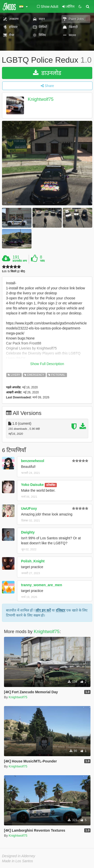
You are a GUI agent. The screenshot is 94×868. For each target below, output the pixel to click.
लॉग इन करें (43, 610)
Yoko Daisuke (32, 485)
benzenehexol (33, 461)
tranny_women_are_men (41, 585)
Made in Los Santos (17, 861)
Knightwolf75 (41, 99)
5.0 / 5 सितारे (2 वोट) (13, 271)
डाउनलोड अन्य (20, 261)
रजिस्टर (60, 610)
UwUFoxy (29, 508)
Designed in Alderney (19, 856)
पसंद (42, 261)
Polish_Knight (33, 561)
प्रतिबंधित (51, 485)
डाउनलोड (47, 73)
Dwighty (28, 532)
